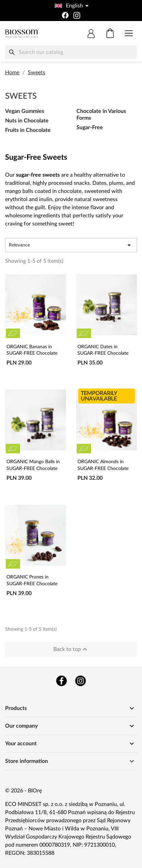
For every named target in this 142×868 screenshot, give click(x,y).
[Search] (71, 52)
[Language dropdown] (71, 6)
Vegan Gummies (25, 111)
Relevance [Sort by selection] (71, 245)
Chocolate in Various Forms (101, 115)
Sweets (21, 96)
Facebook (61, 681)
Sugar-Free (90, 127)
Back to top (71, 649)
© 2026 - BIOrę (23, 791)
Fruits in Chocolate (28, 130)
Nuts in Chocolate (27, 121)
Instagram (81, 681)
